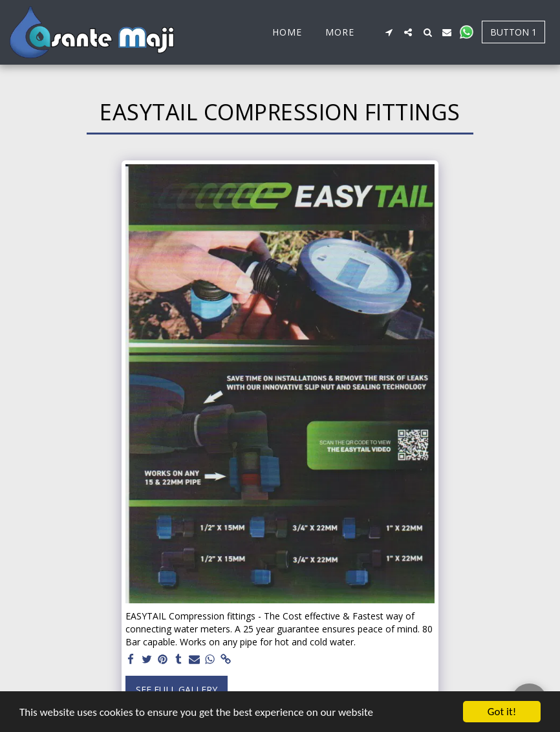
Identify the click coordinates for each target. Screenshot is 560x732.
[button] (389, 32)
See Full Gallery (177, 690)
